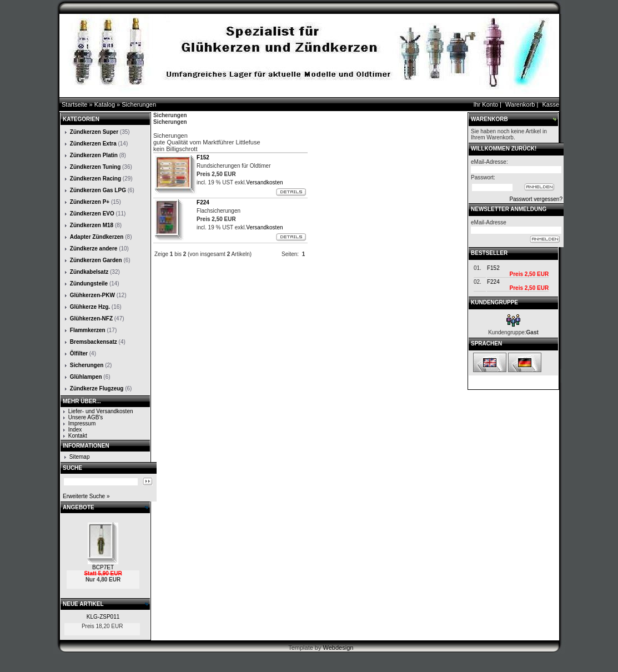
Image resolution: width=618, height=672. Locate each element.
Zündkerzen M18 (92, 225)
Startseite (74, 104)
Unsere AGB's (86, 417)
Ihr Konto (486, 104)
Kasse (551, 104)
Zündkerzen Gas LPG (98, 190)
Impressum (82, 423)
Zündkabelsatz (89, 272)
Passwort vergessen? (536, 199)
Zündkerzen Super (94, 132)
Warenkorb (520, 104)
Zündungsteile (89, 284)
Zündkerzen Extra (93, 144)
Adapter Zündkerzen (97, 237)
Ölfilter (79, 353)
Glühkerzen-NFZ (91, 319)
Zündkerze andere (94, 249)
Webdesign (338, 648)
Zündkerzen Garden (96, 260)
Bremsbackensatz (94, 342)
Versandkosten (264, 182)
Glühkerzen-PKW (92, 295)
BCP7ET (103, 567)
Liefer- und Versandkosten (101, 411)
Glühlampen (86, 377)
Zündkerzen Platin (94, 155)
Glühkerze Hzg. (90, 307)
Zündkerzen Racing (96, 179)
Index (75, 430)
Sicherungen (139, 104)
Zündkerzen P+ (90, 202)
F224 (493, 282)
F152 (493, 268)
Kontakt (78, 436)
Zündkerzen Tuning (95, 167)
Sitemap (80, 457)
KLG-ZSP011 (103, 617)
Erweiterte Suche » (86, 496)
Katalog (105, 104)
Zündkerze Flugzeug (97, 388)
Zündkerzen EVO (92, 214)
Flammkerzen (88, 330)
